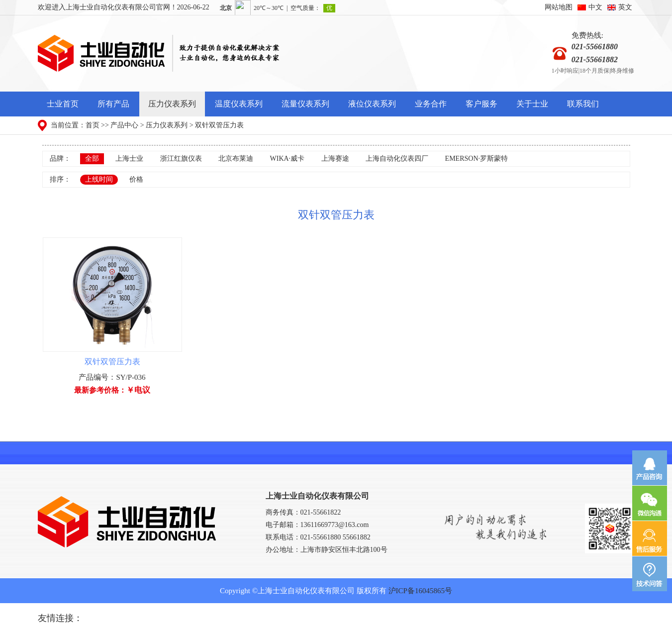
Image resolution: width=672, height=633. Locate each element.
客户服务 (481, 104)
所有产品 (113, 104)
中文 (595, 7)
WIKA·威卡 (288, 158)
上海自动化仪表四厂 (397, 158)
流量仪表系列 (305, 104)
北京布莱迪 (236, 158)
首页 (93, 125)
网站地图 (559, 7)
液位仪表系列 (372, 104)
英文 (625, 7)
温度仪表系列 (239, 104)
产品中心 (124, 125)
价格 (136, 179)
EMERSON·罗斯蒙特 (477, 158)
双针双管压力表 (219, 125)
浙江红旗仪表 (181, 158)
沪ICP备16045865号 (420, 591)
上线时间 (99, 179)
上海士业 (129, 158)
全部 (92, 158)
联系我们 (583, 104)
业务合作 (431, 104)
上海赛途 (335, 158)
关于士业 (532, 104)
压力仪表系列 (172, 104)
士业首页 (63, 104)
